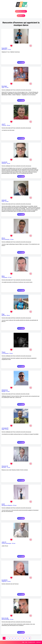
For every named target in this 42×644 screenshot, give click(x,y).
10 (29, 638)
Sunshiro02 (4, 162)
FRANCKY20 (5, 390)
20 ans (11, 353)
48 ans (8, 315)
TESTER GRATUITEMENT (21, 11)
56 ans (9, 581)
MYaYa (3, 238)
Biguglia (4, 391)
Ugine (3, 87)
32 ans (12, 239)
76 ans (8, 467)
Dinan (3, 201)
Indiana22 (4, 200)
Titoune (3, 352)
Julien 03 (4, 542)
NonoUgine (4, 86)
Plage (3, 314)
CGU (26, 642)
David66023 (5, 580)
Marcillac (4, 467)
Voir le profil (21, 62)
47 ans (10, 277)
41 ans (9, 49)
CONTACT (39, 642)
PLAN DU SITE (32, 642)
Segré (3, 429)
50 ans (15, 505)
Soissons (4, 163)
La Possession (5, 353)
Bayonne (4, 315)
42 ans (9, 163)
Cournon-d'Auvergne (6, 543)
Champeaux (5, 277)
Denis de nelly (5, 618)
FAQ (23, 642)
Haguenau (4, 581)
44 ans (14, 543)
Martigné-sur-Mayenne (7, 505)
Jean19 (3, 124)
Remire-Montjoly (6, 239)
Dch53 (3, 504)
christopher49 (5, 428)
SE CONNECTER (21, 16)
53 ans (7, 87)
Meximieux (4, 49)
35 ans (7, 429)
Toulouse (4, 125)
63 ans (7, 201)
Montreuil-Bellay (6, 619)
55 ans (9, 125)
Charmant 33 (5, 466)
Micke (3, 276)
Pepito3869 (4, 48)
